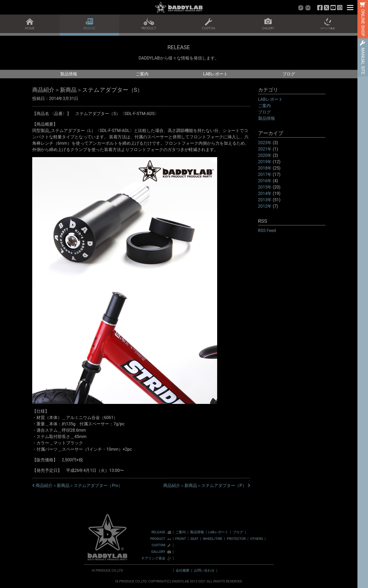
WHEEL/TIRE (213, 539)
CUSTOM (159, 545)
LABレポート (215, 74)
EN (308, 8)
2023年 (265, 143)
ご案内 (142, 74)
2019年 (265, 162)
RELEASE (158, 532)
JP (301, 8)
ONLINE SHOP (363, 23)
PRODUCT (158, 539)
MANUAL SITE (363, 61)
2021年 (265, 149)
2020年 (265, 155)
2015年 (265, 187)
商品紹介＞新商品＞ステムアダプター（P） (207, 486)
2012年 (265, 206)
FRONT (181, 539)
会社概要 (183, 570)
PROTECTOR (236, 539)
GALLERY (158, 552)
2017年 (265, 174)
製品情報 (69, 74)
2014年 (265, 193)
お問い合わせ (204, 570)
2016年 (265, 181)
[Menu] (350, 7)
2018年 (265, 168)
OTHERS (257, 539)
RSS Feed (267, 231)
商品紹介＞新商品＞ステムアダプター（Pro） (77, 486)
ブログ (289, 74)
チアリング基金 (153, 559)
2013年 (265, 200)
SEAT (194, 539)
